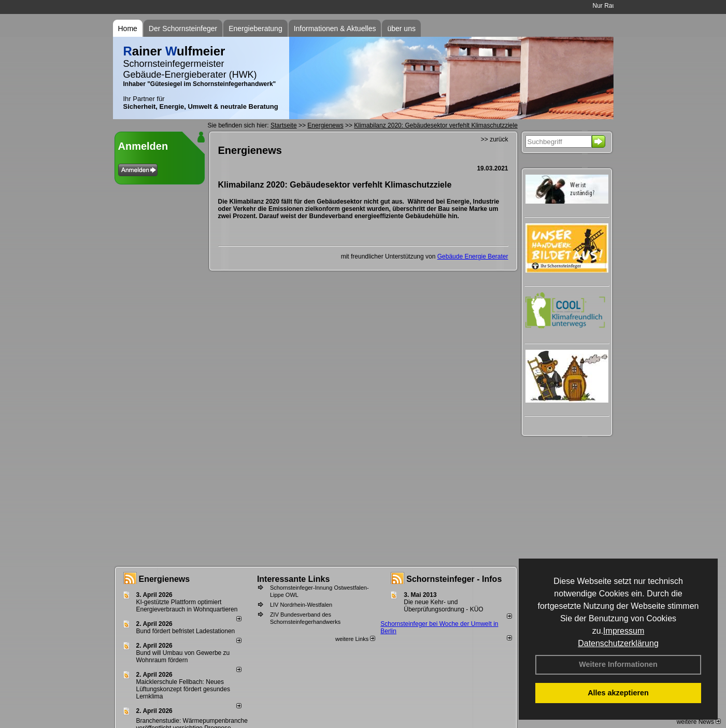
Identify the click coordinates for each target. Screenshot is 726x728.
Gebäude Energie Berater (473, 256)
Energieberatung (255, 28)
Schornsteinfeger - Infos (454, 579)
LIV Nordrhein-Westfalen (301, 605)
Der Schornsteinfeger (183, 28)
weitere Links (355, 639)
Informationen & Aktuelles (335, 28)
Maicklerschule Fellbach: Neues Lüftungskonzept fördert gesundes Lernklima (183, 689)
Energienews (165, 579)
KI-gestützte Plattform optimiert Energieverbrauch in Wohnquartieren (187, 606)
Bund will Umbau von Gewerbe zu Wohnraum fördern (183, 656)
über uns (401, 28)
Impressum (624, 631)
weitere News (699, 722)
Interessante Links (294, 579)
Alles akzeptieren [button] (618, 693)
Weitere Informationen (618, 664)
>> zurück (495, 139)
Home (128, 28)
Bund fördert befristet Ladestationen (186, 631)
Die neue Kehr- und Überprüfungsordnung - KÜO (443, 606)
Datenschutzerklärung (618, 643)
